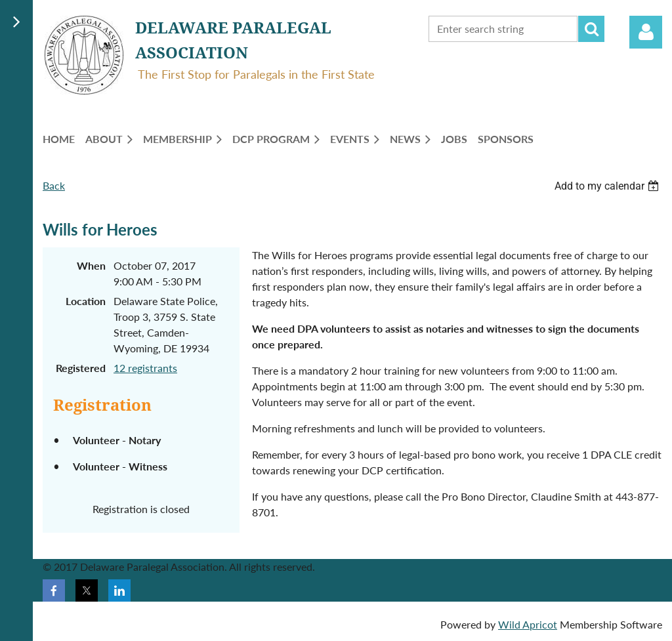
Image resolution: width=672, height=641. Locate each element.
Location (86, 301)
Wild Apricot (528, 624)
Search (591, 29)
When (91, 265)
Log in (646, 32)
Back (54, 185)
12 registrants (145, 368)
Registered (81, 368)
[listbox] (608, 186)
